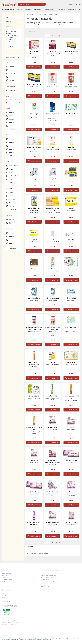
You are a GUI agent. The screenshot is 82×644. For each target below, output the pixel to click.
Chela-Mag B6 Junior (71, 492)
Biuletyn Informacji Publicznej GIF (9, 624)
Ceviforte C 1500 (53, 396)
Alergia (19, 10)
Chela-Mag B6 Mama (53, 522)
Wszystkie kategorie (8, 10)
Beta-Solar (34, 269)
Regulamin (4, 575)
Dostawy (4, 577)
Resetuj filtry (13, 249)
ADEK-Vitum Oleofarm (71, 52)
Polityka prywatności (6, 573)
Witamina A (12, 42)
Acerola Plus (53, 52)
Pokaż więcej (13, 129)
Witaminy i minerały (53, 15)
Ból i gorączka (38, 10)
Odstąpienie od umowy (7, 579)
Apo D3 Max (71, 84)
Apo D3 (53, 84)
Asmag (34, 179)
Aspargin (71, 208)
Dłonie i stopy (72, 10)
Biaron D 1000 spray (53, 269)
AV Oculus (71, 239)
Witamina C (12, 44)
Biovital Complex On (34, 298)
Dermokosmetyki (51, 10)
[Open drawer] (80, 4)
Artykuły (4, 597)
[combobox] (36, 4)
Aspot (53, 239)
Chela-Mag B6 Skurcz (71, 522)
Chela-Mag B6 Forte (71, 460)
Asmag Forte (53, 179)
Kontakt (4, 581)
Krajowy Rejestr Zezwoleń (7, 618)
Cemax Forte (71, 362)
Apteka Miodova (31, 15)
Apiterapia (28, 10)
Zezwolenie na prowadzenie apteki (9, 620)
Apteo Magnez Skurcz (71, 114)
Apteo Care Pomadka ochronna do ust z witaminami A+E (53, 116)
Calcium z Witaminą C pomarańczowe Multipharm (34, 365)
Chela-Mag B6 (53, 427)
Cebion (53, 362)
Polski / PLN (72, 4)
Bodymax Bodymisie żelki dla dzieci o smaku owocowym (53, 329)
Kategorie (4, 595)
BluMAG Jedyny (71, 298)
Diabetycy (62, 10)
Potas (10, 40)
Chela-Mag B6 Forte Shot (53, 492)
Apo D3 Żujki (34, 114)
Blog (3, 593)
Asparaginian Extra (71, 179)
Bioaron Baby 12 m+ (71, 269)
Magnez (11, 38)
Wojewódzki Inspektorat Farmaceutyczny (11, 622)
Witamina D (12, 46)
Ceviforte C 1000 (34, 396)
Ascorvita (53, 147)
